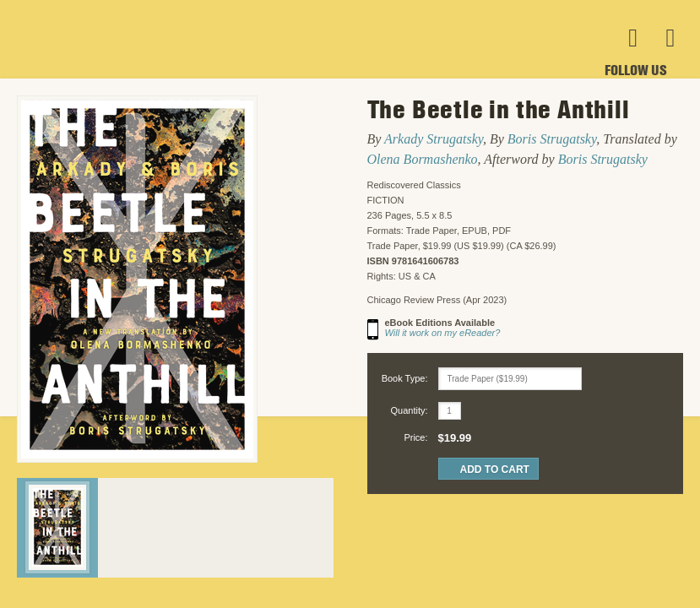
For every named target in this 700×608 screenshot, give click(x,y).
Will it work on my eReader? (443, 333)
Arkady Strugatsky (434, 139)
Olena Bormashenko (423, 159)
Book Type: (405, 378)
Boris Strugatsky (552, 139)
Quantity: (409, 410)
